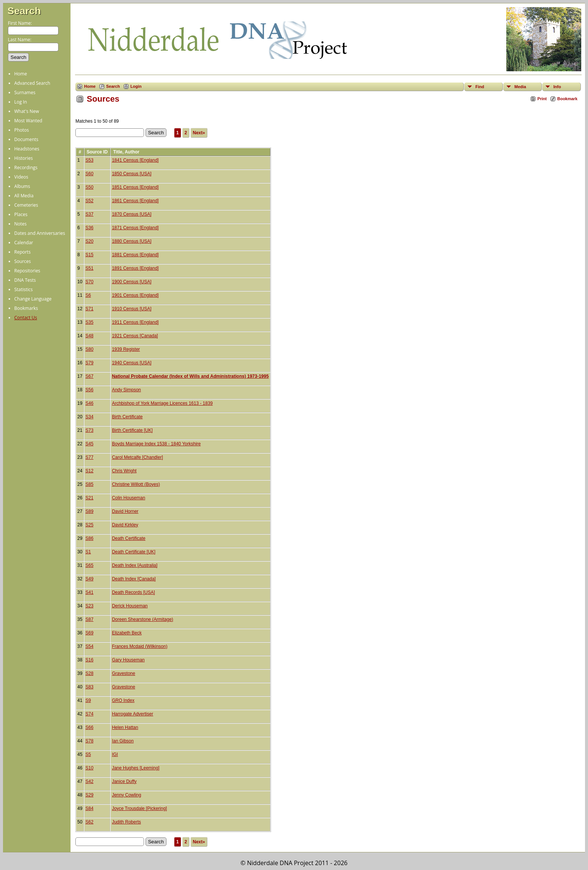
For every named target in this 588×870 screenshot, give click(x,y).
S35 (89, 322)
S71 (89, 309)
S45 (89, 444)
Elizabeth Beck (127, 633)
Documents (26, 139)
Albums (22, 186)
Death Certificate (128, 538)
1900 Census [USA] (131, 282)
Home (21, 74)
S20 (89, 241)
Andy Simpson (126, 390)
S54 (89, 646)
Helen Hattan (125, 727)
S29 (89, 795)
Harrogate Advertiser (132, 714)
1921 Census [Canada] (135, 336)
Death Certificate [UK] (133, 552)
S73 (89, 430)
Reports (22, 252)
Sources (22, 261)
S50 (89, 187)
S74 (89, 714)
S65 (89, 565)
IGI (115, 754)
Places (21, 214)
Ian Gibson (123, 741)
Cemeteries (26, 205)
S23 (89, 606)
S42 (89, 781)
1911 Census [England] (135, 322)
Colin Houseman (128, 498)
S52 (89, 201)
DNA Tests (25, 280)
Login (136, 86)
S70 (89, 282)
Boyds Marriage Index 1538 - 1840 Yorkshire (156, 444)
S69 (89, 633)
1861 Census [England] (135, 201)
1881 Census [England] (135, 255)
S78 (89, 741)
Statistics (23, 289)
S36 (89, 228)
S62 (89, 822)
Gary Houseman (128, 660)
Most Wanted (28, 121)
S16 (89, 660)
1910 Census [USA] (131, 309)
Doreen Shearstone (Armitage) (142, 619)
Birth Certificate (127, 417)
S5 (88, 754)
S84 (89, 808)
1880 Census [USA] (131, 241)
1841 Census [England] (135, 160)
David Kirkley (125, 525)
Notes (20, 224)
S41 (89, 592)
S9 (88, 700)
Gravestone (123, 673)
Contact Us (26, 318)
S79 (89, 363)
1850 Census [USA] (131, 174)
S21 (89, 498)
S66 (89, 727)
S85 (89, 484)
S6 (88, 295)
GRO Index (123, 700)
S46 (89, 403)
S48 (89, 336)
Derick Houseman (130, 606)
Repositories (27, 271)
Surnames (25, 92)
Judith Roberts (126, 822)
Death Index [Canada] (134, 579)
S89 (89, 511)
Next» (199, 133)
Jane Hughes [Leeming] (136, 768)
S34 (89, 417)
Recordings (26, 168)
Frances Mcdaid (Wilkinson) (139, 646)
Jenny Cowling (126, 795)
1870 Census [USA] (131, 214)
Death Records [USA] (133, 592)
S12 (89, 471)
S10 (89, 768)
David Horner (125, 511)
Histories (23, 158)
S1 (88, 552)
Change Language (33, 299)
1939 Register (126, 349)
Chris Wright (124, 471)
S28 (89, 673)
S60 (89, 174)
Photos (22, 130)
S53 (89, 160)
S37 (89, 214)
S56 (89, 390)
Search (24, 11)
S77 (89, 457)
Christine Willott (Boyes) (136, 484)
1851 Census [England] (135, 187)
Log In (21, 102)
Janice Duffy (124, 781)
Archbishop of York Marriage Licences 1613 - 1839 (162, 403)
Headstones (27, 149)
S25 (89, 525)
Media (520, 87)
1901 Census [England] (135, 295)
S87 (89, 619)
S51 (89, 268)
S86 (89, 538)
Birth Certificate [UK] (132, 430)
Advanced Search (32, 83)
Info (557, 87)
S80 (89, 349)
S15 (89, 255)
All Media (24, 196)
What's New (27, 111)
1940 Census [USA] (131, 363)
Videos (21, 177)
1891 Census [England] (135, 268)
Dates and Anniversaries (40, 233)
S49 (89, 579)
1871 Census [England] (135, 228)
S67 (89, 376)
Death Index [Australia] (134, 565)
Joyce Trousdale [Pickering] (139, 808)
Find (480, 87)
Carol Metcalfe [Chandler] (137, 457)
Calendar (24, 243)
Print (542, 99)
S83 (89, 687)
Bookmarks (26, 308)
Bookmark (567, 99)
